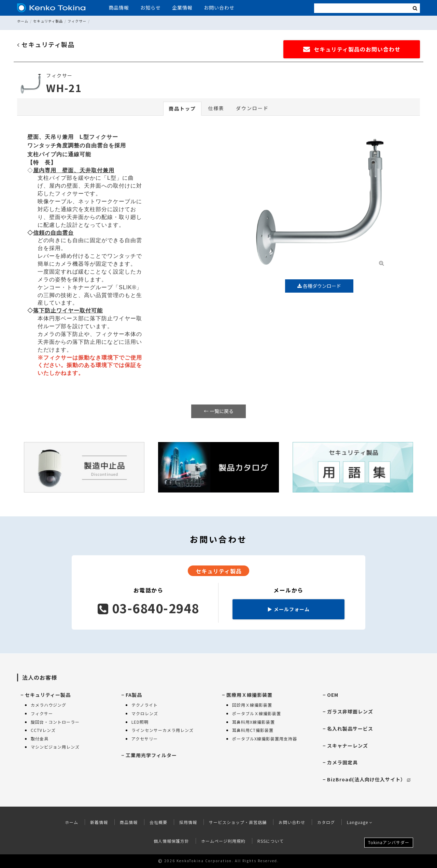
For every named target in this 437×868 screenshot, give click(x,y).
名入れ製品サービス (350, 729)
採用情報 (188, 822)
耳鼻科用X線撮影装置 (253, 722)
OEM (333, 695)
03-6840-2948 (149, 608)
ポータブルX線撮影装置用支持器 (265, 739)
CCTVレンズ (43, 730)
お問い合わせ (219, 8)
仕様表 (216, 108)
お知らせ (151, 8)
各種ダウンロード (319, 286)
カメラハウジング (48, 705)
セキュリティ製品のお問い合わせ (352, 49)
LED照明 (140, 722)
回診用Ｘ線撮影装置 (252, 705)
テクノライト (145, 705)
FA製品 (134, 695)
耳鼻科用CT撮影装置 (253, 730)
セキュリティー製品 (48, 695)
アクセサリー (145, 739)
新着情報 (99, 822)
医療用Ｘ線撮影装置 (249, 695)
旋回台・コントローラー (55, 722)
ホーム (23, 21)
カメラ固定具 (342, 762)
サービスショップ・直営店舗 (238, 822)
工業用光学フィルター (151, 755)
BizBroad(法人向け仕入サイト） (369, 779)
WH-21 (64, 88)
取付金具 (40, 739)
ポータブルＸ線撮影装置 (257, 713)
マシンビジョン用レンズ (55, 747)
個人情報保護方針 (171, 841)
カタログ (326, 822)
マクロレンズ (145, 713)
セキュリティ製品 (48, 21)
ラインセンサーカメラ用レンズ (163, 730)
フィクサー (77, 21)
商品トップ (182, 108)
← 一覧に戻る (219, 411)
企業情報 (182, 8)
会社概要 (158, 822)
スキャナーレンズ (348, 746)
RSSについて (271, 841)
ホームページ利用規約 (223, 841)
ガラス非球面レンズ (350, 711)
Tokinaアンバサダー (389, 842)
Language (360, 822)
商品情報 (119, 8)
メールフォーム (288, 609)
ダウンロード (252, 108)
